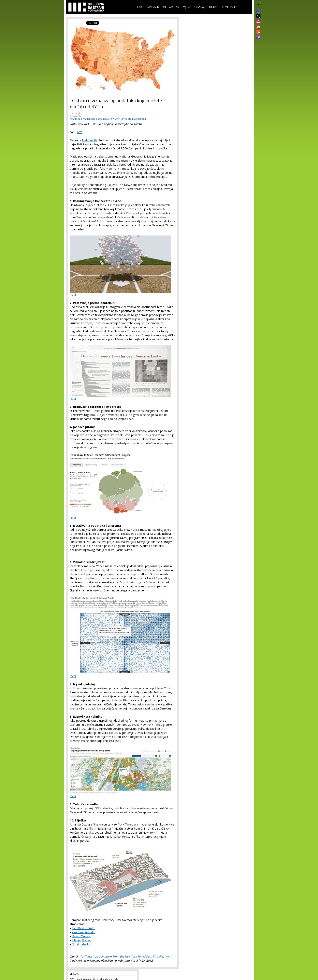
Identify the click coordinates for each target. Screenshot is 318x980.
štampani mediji (137, 119)
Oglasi (214, 7)
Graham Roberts (83, 932)
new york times (118, 119)
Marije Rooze (81, 940)
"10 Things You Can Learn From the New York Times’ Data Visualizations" (126, 956)
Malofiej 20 (89, 140)
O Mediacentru (232, 7)
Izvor (73, 295)
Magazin (153, 7)
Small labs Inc (82, 944)
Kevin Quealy (82, 936)
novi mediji (76, 119)
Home (140, 7)
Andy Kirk (75, 113)
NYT (79, 132)
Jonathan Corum (83, 928)
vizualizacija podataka (96, 119)
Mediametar (171, 7)
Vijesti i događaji (194, 7)
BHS (259, 2)
